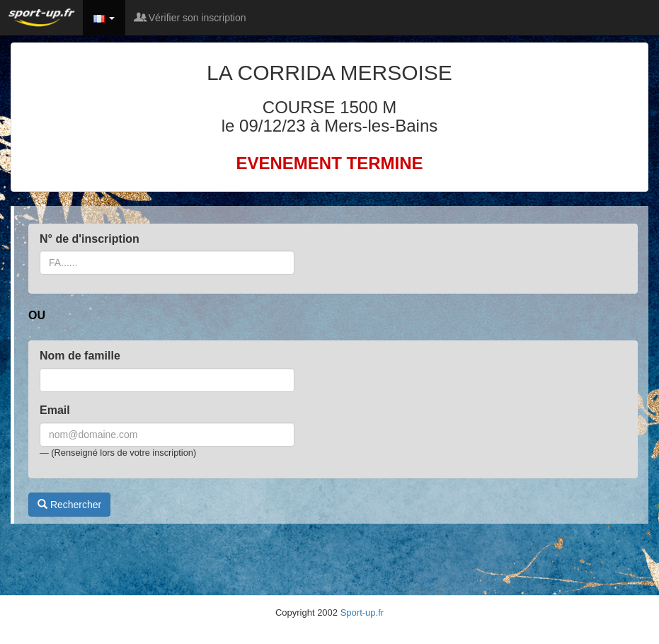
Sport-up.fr (362, 613)
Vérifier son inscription (191, 18)
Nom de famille (80, 356)
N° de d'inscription (90, 239)
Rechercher (69, 505)
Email (55, 410)
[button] (104, 18)
